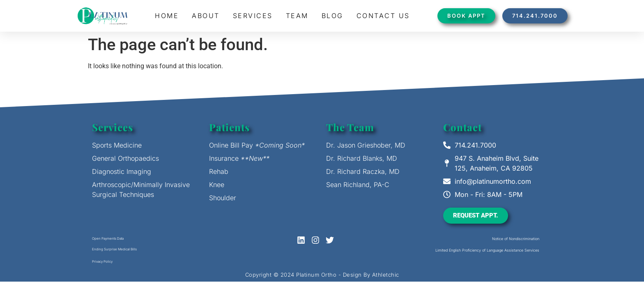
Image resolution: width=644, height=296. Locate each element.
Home (167, 16)
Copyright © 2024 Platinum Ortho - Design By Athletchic (322, 275)
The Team (350, 127)
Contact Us (383, 16)
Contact (462, 127)
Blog (332, 16)
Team (297, 16)
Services (253, 16)
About (206, 16)
